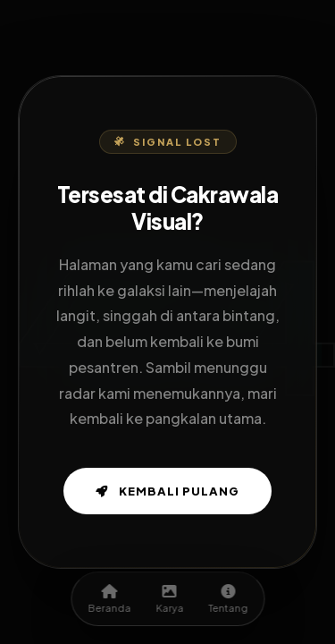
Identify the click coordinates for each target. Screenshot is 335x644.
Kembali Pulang (167, 491)
